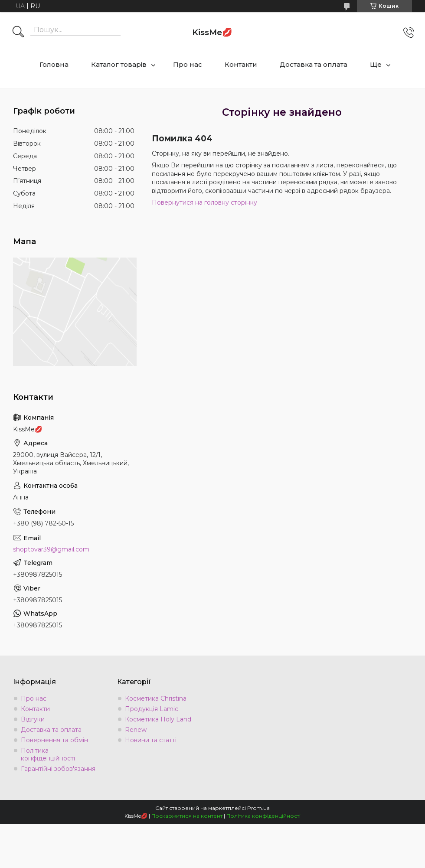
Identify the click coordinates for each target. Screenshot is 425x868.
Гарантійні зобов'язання (58, 769)
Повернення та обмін (54, 740)
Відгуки (33, 719)
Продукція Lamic (152, 709)
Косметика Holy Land (158, 719)
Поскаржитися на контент (187, 816)
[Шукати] (18, 33)
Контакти (241, 64)
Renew (136, 730)
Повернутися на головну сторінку (204, 202)
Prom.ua (258, 808)
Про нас (188, 64)
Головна (54, 64)
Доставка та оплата (314, 64)
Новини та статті (151, 740)
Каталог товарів (119, 64)
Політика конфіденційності (48, 754)
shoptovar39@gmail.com (51, 549)
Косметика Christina (156, 698)
